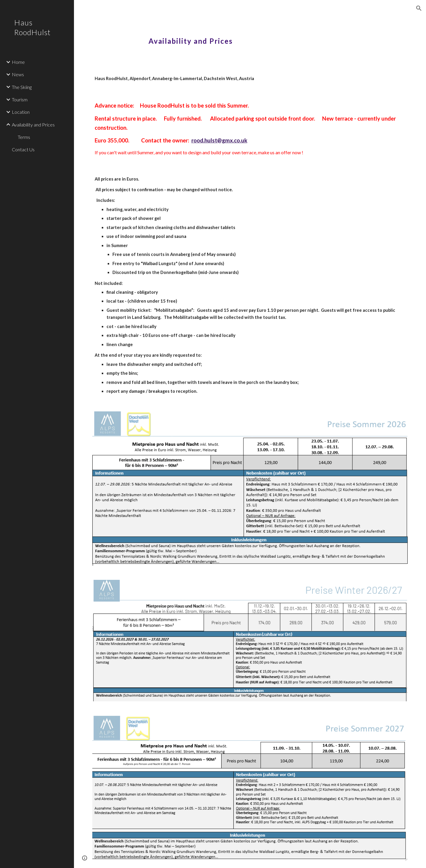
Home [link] (18, 62)
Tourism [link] (20, 99)
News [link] (18, 74)
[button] (419, 8)
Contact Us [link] (23, 149)
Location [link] (21, 112)
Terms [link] (24, 137)
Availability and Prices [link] (33, 125)
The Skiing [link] (22, 87)
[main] (250, 37)
